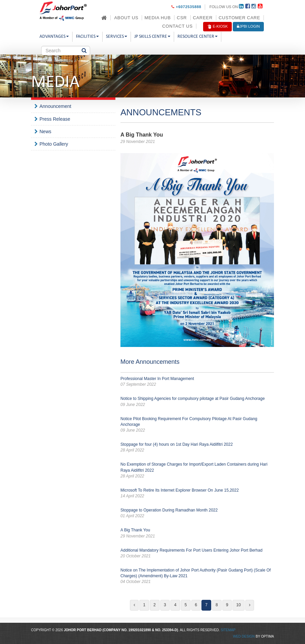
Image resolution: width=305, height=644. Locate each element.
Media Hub (158, 18)
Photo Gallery (54, 144)
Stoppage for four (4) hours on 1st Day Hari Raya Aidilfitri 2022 (197, 448)
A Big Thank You (197, 533)
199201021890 (140, 630)
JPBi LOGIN (248, 26)
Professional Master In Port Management (197, 382)
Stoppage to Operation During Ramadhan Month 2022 (197, 513)
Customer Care (239, 18)
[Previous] (134, 605)
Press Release (55, 119)
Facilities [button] (87, 37)
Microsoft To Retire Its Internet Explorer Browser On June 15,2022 (197, 493)
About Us (126, 18)
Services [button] (117, 37)
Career (203, 18)
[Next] (250, 605)
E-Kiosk (217, 27)
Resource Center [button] (198, 37)
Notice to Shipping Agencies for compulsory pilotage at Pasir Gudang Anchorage (197, 402)
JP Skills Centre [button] (152, 37)
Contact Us (177, 26)
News (45, 131)
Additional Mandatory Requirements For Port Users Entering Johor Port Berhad (197, 553)
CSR (182, 18)
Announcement (55, 106)
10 (238, 605)
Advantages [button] (54, 37)
